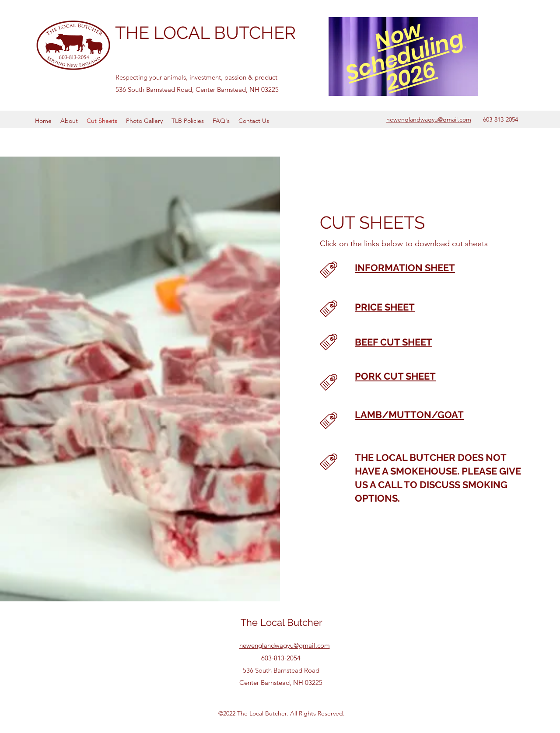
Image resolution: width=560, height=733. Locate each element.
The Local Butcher (282, 622)
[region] (403, 56)
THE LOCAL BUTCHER (205, 33)
